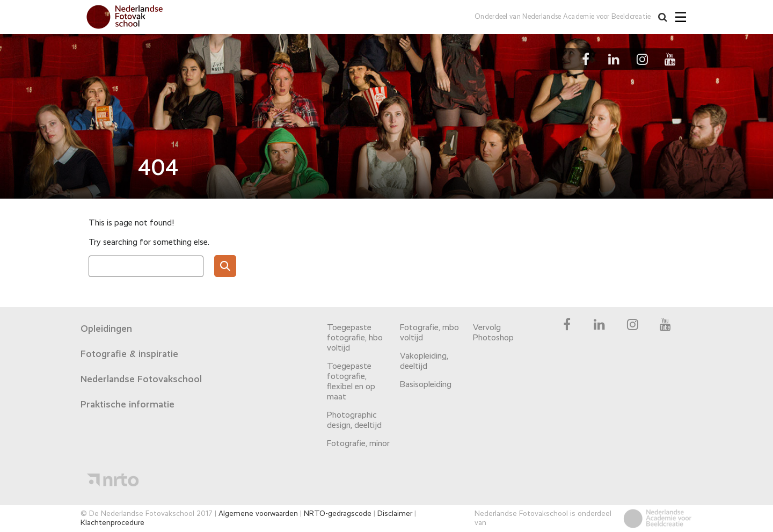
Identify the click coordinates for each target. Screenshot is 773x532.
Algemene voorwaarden (258, 514)
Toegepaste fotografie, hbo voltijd (355, 338)
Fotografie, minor (358, 444)
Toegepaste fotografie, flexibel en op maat (351, 382)
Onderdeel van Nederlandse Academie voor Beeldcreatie (561, 17)
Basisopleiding (426, 385)
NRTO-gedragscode (338, 514)
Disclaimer (395, 514)
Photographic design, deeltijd (354, 421)
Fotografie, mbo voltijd (429, 333)
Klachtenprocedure (112, 523)
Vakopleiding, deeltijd (424, 362)
